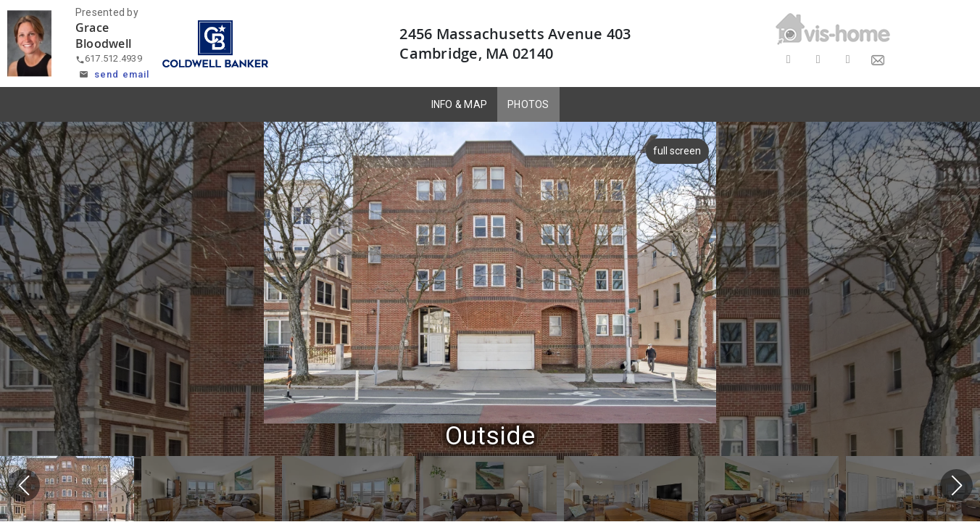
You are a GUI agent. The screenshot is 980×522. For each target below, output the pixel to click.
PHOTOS (528, 104)
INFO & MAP (460, 104)
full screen (676, 151)
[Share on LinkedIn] (848, 60)
